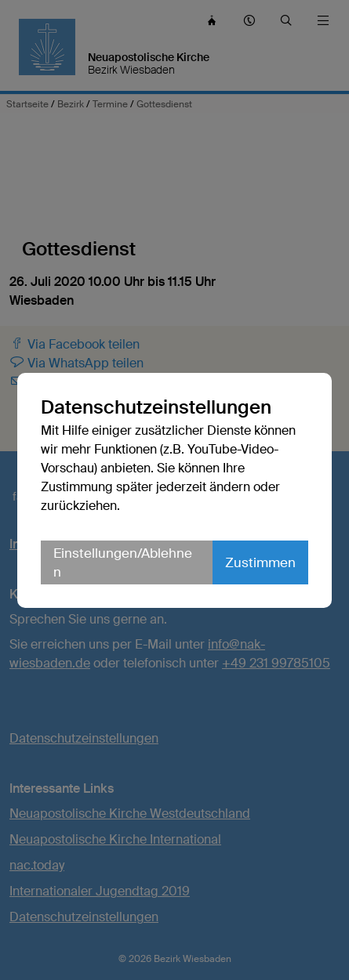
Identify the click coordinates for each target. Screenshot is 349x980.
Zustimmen (260, 562)
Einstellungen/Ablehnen (123, 562)
